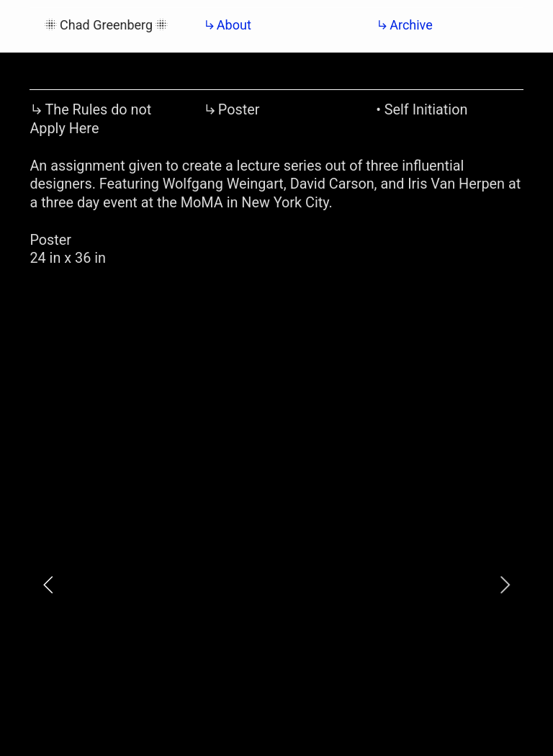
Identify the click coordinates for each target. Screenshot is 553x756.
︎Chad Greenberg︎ (107, 25)
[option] (276, 585)
